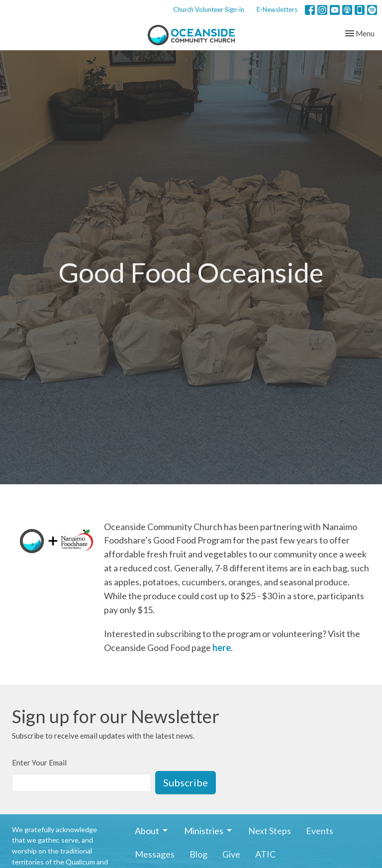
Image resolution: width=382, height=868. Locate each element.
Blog (198, 854)
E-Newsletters (277, 9)
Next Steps (270, 831)
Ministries (209, 831)
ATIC (265, 854)
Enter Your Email (39, 762)
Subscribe (186, 782)
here (222, 648)
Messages (155, 854)
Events (320, 831)
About (152, 831)
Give (231, 854)
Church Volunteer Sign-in (209, 9)
